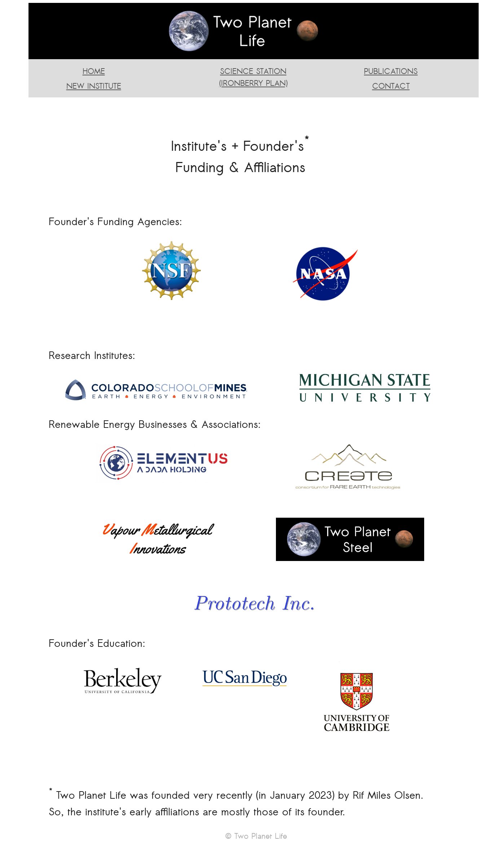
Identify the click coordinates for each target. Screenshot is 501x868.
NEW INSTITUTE (94, 86)
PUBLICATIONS (391, 71)
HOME (94, 71)
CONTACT (391, 86)
